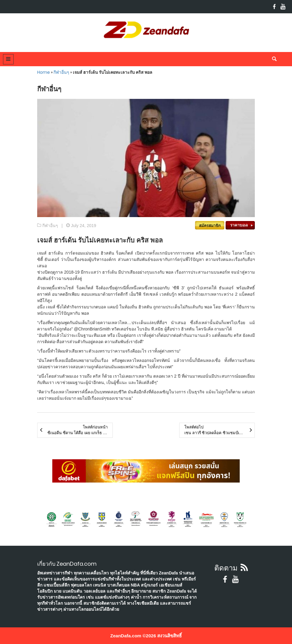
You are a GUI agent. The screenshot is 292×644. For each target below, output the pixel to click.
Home (44, 72)
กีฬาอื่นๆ (61, 72)
